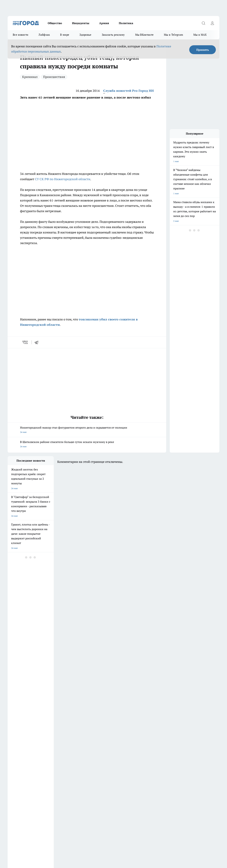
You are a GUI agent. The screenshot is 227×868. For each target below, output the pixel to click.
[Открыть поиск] (203, 23)
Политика (126, 23)
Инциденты (81, 23)
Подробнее (118, 832)
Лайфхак (44, 35)
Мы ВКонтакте (144, 35)
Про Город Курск (46, 746)
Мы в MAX (200, 35)
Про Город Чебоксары (49, 741)
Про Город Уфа (106, 746)
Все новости (20, 35)
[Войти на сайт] (212, 23)
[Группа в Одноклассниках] (172, 747)
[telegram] (38, 342)
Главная (11, 772)
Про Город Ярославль (18, 750)
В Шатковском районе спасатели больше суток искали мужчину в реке (87, 444)
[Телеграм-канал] (181, 747)
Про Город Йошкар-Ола (20, 746)
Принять (203, 50)
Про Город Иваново (139, 741)
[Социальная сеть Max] (198, 747)
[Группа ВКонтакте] (163, 747)
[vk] (25, 342)
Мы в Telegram (173, 35)
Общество (55, 23)
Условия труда (15, 768)
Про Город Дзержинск (19, 741)
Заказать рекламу (113, 35)
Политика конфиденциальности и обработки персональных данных (41, 837)
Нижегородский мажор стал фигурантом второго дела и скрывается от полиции (87, 430)
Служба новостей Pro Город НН (128, 91)
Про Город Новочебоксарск (82, 741)
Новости (101, 768)
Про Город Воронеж (109, 741)
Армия (104, 23)
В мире (65, 35)
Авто (55, 768)
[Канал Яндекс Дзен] (189, 747)
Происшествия (54, 77)
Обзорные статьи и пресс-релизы (24, 763)
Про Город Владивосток (50, 750)
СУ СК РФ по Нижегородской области (63, 179)
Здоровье (85, 35)
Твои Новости (136, 746)
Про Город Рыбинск (78, 746)
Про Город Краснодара (80, 750)
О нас (55, 763)
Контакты (102, 763)
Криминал (30, 77)
